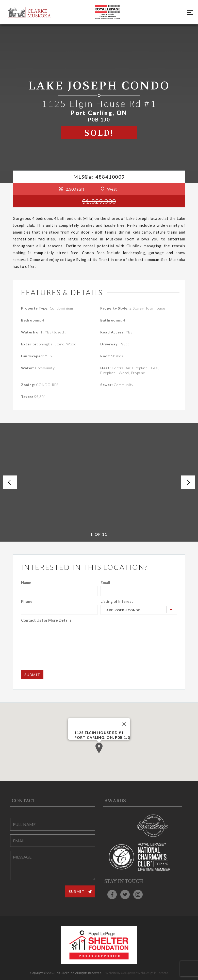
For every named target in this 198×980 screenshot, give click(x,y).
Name (26, 583)
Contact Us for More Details (46, 620)
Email (105, 583)
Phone (27, 601)
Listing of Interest (117, 601)
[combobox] (139, 610)
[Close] (124, 724)
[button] (99, 748)
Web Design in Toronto (153, 973)
